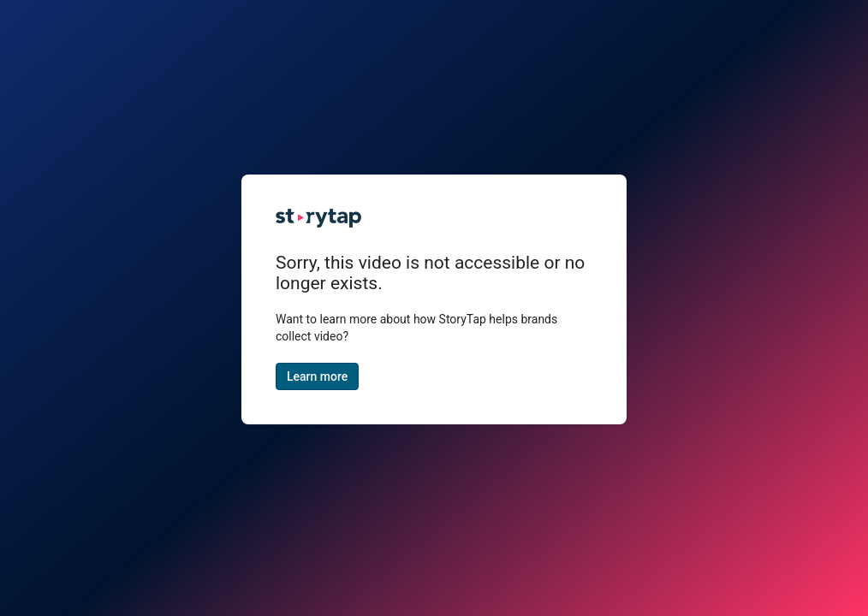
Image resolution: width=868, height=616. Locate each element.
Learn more (317, 376)
